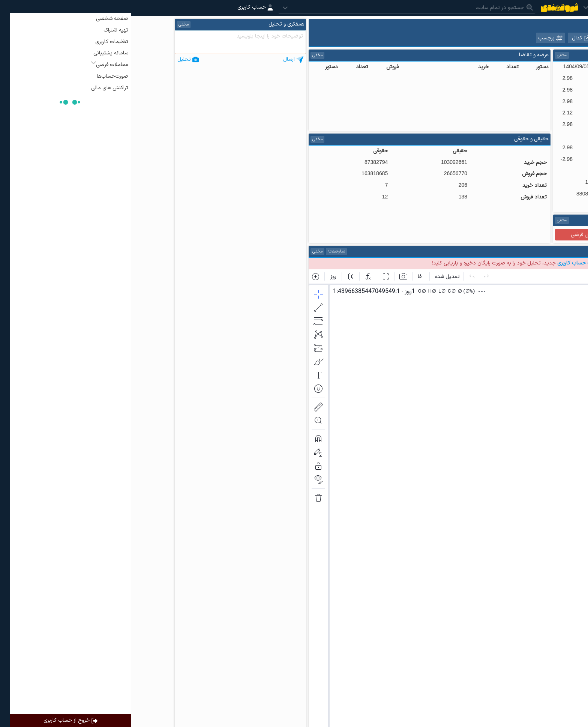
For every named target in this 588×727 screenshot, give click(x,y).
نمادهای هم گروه (518, 38)
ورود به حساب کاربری (511, 263)
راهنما (481, 220)
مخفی (431, 55)
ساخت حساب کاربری (448, 263)
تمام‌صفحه (205, 252)
